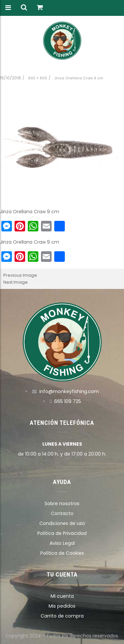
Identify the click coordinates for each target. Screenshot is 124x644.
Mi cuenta (62, 596)
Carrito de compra (62, 616)
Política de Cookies (62, 553)
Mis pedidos (62, 606)
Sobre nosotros (62, 503)
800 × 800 (38, 78)
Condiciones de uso (62, 523)
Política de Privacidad (62, 533)
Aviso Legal (62, 543)
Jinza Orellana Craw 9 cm (79, 78)
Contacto (62, 513)
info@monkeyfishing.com (69, 391)
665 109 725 (68, 401)
